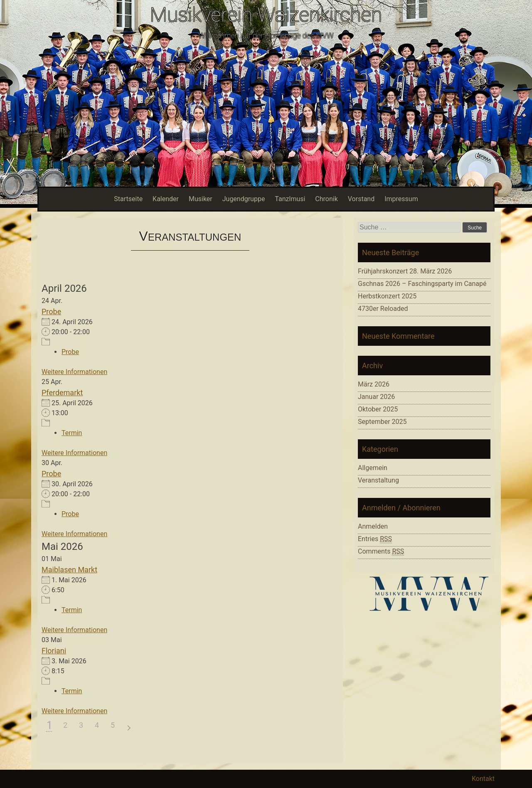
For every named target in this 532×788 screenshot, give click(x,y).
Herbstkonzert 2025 (387, 296)
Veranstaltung (378, 480)
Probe (51, 312)
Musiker (201, 199)
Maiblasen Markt (69, 570)
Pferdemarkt (62, 393)
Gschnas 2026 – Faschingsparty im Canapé (422, 284)
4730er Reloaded (383, 309)
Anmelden (373, 526)
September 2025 (382, 422)
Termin (72, 433)
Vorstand (361, 199)
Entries (375, 539)
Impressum (401, 199)
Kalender (166, 199)
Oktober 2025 (378, 409)
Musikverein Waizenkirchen (266, 15)
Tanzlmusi (290, 199)
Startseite (128, 199)
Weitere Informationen (74, 372)
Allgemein (373, 468)
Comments (381, 552)
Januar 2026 (376, 397)
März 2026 (374, 384)
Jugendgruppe (244, 199)
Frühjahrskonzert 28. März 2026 (405, 271)
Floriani (54, 651)
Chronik (326, 199)
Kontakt (483, 779)
